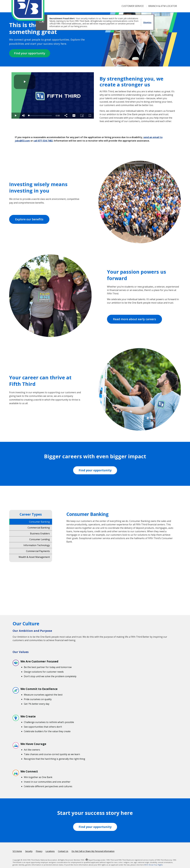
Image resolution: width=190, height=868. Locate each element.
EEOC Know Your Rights (154, 865)
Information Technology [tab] (37, 545)
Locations (50, 851)
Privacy (39, 851)
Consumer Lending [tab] (40, 539)
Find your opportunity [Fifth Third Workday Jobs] (95, 470)
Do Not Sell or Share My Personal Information (93, 851)
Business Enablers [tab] (40, 533)
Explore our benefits (29, 219)
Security (29, 851)
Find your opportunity (30, 53)
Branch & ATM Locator (163, 6)
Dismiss (147, 22)
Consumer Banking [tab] (39, 522)
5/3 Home (17, 851)
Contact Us (63, 851)
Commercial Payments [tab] (38, 551)
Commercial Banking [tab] (39, 527)
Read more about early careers (134, 319)
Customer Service (133, 6)
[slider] (40, 116)
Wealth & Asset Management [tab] (34, 557)
